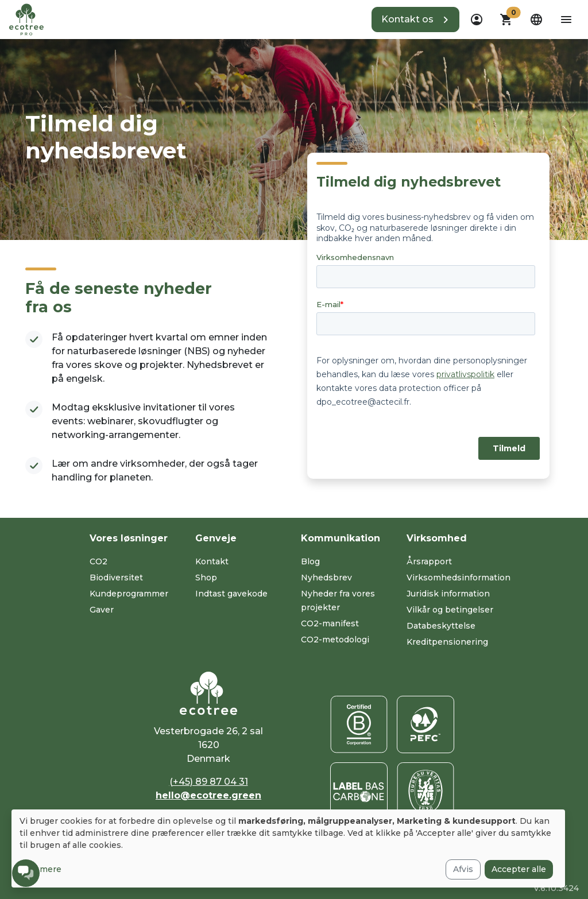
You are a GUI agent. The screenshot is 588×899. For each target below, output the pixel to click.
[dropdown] (477, 20)
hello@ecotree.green (208, 795)
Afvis (463, 869)
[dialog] (288, 848)
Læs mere (40, 869)
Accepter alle (519, 869)
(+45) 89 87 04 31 (209, 782)
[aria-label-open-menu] (566, 20)
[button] (415, 20)
